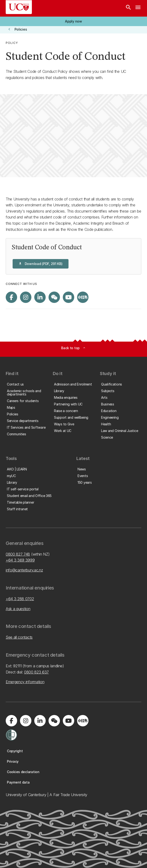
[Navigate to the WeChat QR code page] (54, 297)
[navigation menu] (138, 8)
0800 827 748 (18, 554)
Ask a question (18, 609)
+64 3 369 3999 (20, 560)
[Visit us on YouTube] (69, 297)
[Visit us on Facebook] (11, 297)
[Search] (128, 8)
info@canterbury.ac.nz (24, 570)
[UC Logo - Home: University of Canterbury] (19, 7)
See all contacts (19, 637)
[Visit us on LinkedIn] (40, 297)
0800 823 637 (36, 672)
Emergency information (25, 682)
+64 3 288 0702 (20, 599)
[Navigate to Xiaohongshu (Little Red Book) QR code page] (83, 297)
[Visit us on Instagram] (26, 297)
